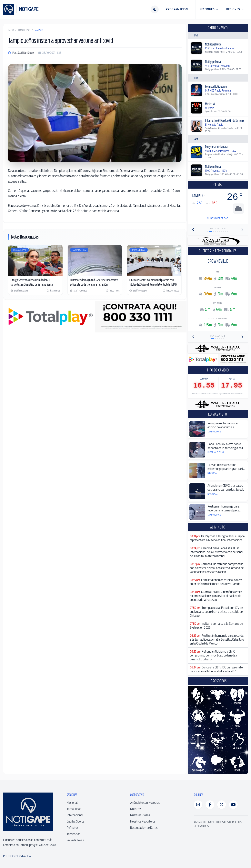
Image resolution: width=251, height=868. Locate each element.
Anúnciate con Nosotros (145, 803)
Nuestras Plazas (140, 815)
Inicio (11, 30)
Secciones (209, 9)
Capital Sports (75, 821)
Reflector (72, 828)
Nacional (72, 803)
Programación (179, 9)
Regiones (235, 9)
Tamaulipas (24, 30)
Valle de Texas (75, 840)
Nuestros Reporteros (143, 821)
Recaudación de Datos (144, 828)
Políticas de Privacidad (18, 856)
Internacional (75, 815)
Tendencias (73, 834)
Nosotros (136, 809)
